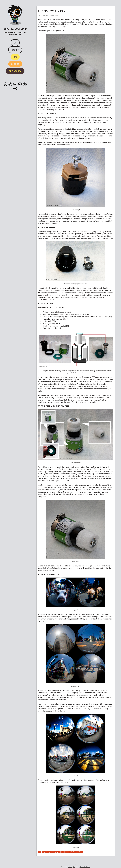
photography (56, 852)
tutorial (80, 852)
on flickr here (63, 782)
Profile (15, 50)
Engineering (15, 71)
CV (15, 43)
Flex (74, 867)
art (40, 852)
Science (15, 64)
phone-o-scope (44, 136)
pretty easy (69, 238)
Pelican (70, 867)
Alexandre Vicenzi (85, 867)
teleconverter (66, 136)
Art (15, 57)
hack (67, 852)
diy (63, 852)
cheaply (96, 120)
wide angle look (52, 24)
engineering (46, 852)
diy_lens (73, 852)
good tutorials (54, 142)
